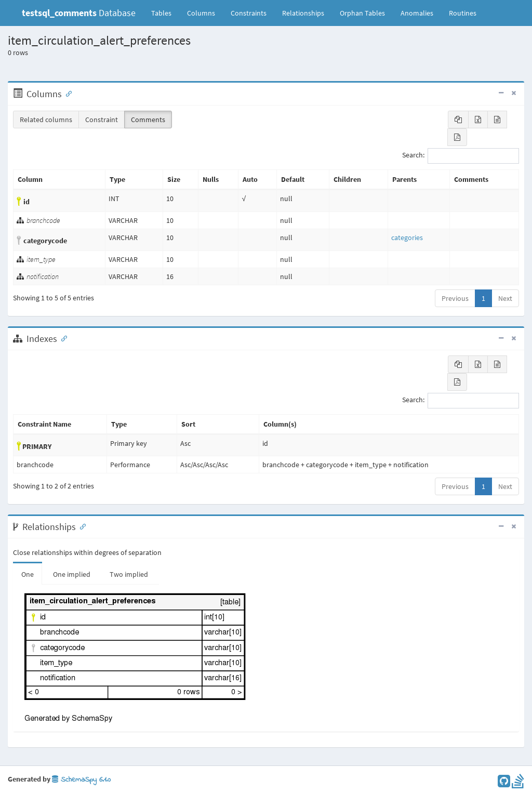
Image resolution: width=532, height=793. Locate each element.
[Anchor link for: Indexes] (62, 338)
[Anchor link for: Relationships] (81, 526)
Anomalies (417, 13)
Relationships (303, 13)
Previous (455, 298)
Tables (165, 12)
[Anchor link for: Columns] (66, 93)
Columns (201, 13)
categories (407, 237)
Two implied (129, 574)
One (28, 574)
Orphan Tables (362, 13)
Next (505, 298)
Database (79, 13)
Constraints (249, 13)
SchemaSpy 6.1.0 (81, 780)
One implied (72, 574)
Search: (461, 156)
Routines (463, 13)
